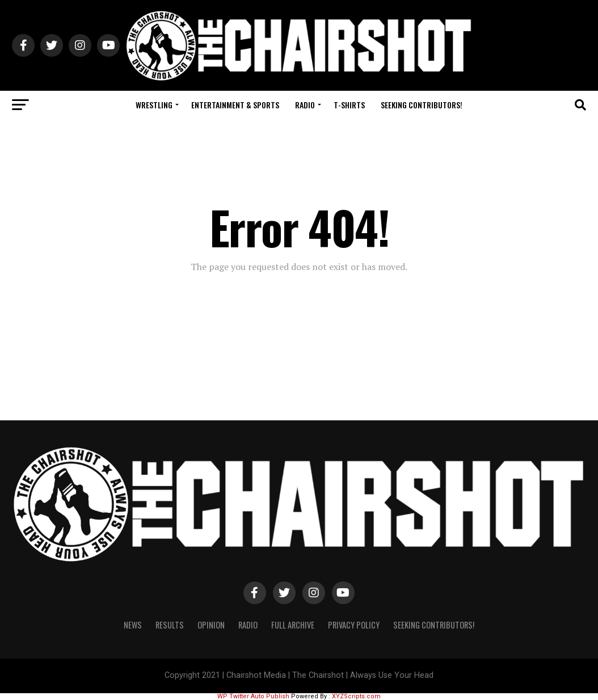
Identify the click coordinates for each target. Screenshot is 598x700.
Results (170, 625)
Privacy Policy (354, 625)
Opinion (211, 625)
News (133, 625)
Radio (305, 105)
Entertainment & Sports (235, 105)
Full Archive (293, 625)
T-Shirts (349, 105)
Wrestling (154, 105)
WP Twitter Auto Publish (253, 696)
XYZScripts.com (356, 696)
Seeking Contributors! (422, 105)
